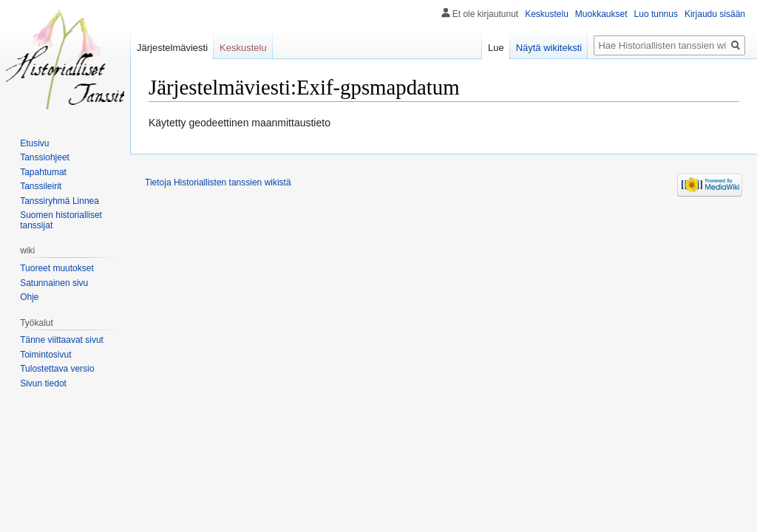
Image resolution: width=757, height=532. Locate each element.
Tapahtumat (43, 172)
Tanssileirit (41, 186)
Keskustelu (547, 14)
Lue (496, 48)
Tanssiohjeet (45, 157)
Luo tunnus (656, 14)
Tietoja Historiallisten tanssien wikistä (218, 183)
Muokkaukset (601, 14)
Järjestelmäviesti (172, 48)
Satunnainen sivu (54, 283)
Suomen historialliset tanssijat (61, 220)
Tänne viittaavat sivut (62, 340)
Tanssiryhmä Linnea (60, 201)
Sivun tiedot (43, 383)
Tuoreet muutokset (57, 268)
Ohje (29, 297)
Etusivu (34, 143)
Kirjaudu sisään (715, 14)
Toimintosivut (45, 355)
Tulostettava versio (57, 369)
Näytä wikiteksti (549, 48)
